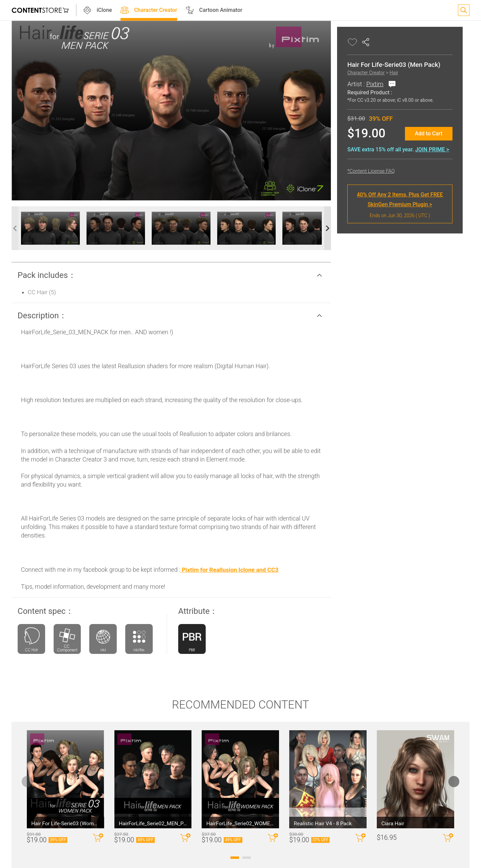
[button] (171, 260)
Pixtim (361, 84)
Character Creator (162, 10)
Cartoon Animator (228, 10)
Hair (380, 73)
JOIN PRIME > (419, 149)
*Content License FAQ (357, 171)
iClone (111, 10)
